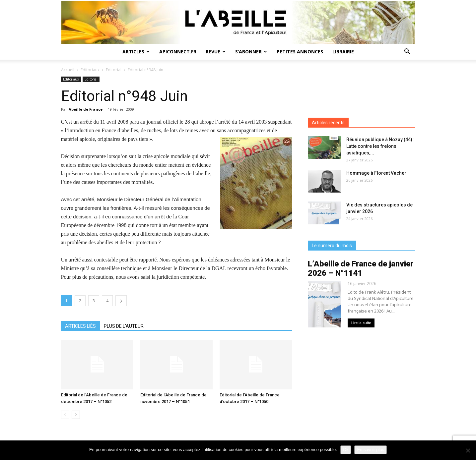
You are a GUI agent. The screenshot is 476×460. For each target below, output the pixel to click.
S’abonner (251, 52)
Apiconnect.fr (178, 52)
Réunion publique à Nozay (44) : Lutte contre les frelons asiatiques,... (380, 146)
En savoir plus (371, 450)
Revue (216, 52)
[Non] (468, 450)
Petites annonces (300, 52)
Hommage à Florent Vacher (376, 173)
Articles (136, 52)
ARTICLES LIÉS (80, 326)
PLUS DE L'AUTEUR (124, 326)
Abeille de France (86, 109)
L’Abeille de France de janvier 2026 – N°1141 (361, 268)
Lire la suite (361, 323)
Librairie (343, 52)
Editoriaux (90, 70)
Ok (346, 450)
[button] (407, 52)
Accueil (68, 70)
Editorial (114, 70)
